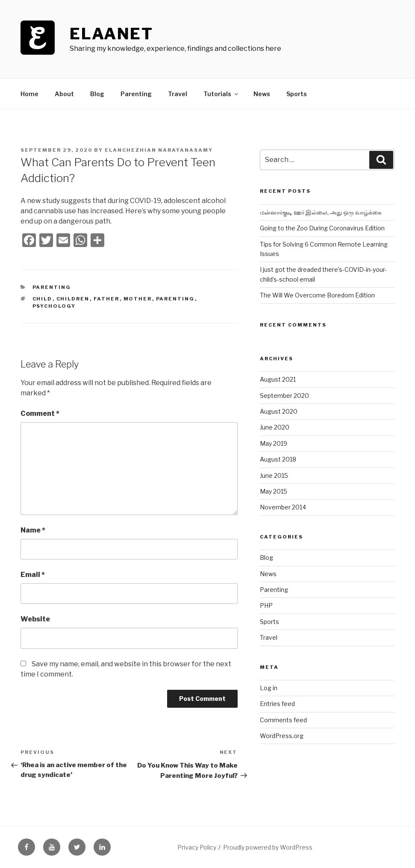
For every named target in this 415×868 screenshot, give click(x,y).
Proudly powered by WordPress (268, 847)
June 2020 (275, 427)
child (43, 299)
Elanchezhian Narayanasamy (159, 150)
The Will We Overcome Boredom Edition (317, 295)
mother (138, 299)
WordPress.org (282, 736)
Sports (297, 94)
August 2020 (279, 411)
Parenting (136, 94)
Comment (40, 413)
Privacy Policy (197, 847)
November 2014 (283, 507)
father (107, 299)
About (64, 94)
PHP (266, 605)
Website (35, 619)
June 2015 (274, 475)
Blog (97, 94)
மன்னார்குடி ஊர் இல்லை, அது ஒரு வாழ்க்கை (321, 212)
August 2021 (278, 379)
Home (29, 94)
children (73, 299)
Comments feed (283, 720)
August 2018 (278, 459)
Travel (178, 94)
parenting (175, 299)
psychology (54, 306)
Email (33, 575)
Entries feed (277, 704)
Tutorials (221, 94)
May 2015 (274, 491)
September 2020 (284, 396)
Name (33, 530)
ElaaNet (112, 34)
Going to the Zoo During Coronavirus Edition (322, 228)
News (262, 94)
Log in (269, 688)
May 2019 (274, 443)
